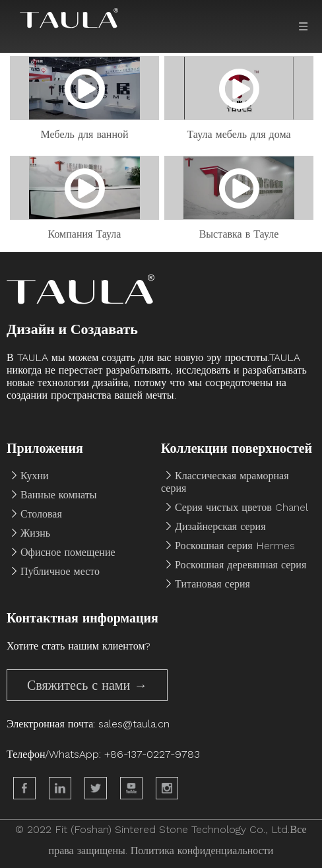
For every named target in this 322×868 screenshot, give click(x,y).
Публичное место (60, 571)
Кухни (35, 476)
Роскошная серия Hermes (235, 546)
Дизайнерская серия (220, 526)
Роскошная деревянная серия (241, 565)
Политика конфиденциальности (202, 851)
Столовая (41, 514)
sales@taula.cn (134, 724)
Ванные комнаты (59, 495)
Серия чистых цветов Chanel (241, 507)
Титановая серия (212, 584)
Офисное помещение (68, 552)
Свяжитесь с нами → (87, 685)
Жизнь (35, 533)
